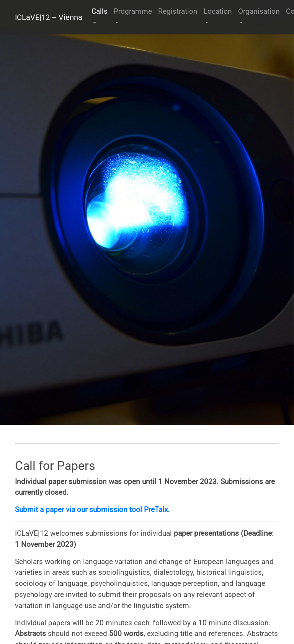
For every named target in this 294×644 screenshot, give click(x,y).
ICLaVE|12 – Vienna (49, 17)
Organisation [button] (259, 11)
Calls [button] (100, 11)
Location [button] (218, 11)
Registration (178, 11)
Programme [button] (133, 11)
